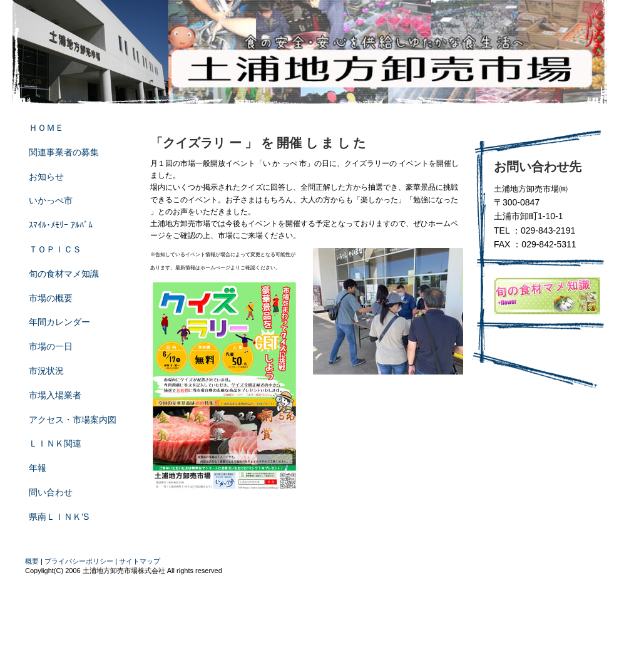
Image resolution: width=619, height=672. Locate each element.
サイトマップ (140, 561)
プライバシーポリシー (79, 561)
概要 (32, 561)
